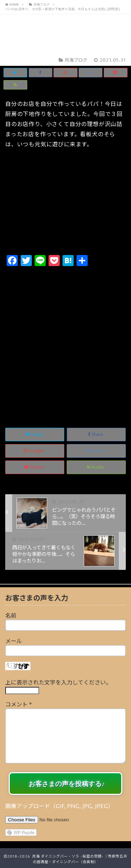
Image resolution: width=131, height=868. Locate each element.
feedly (96, 467)
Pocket (35, 467)
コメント (19, 705)
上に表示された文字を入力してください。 (58, 683)
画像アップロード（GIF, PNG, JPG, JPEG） (59, 806)
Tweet (35, 435)
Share (96, 435)
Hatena (96, 451)
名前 (11, 616)
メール (14, 641)
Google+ (35, 451)
